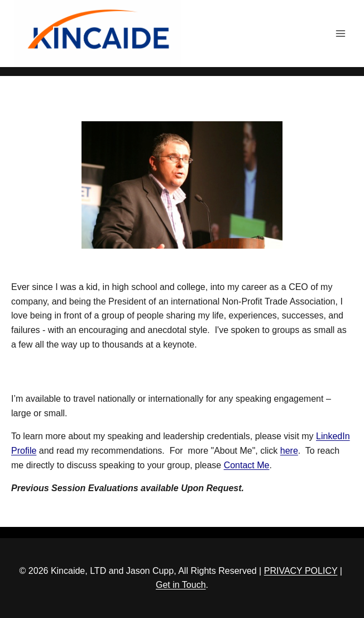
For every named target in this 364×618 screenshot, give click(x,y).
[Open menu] (340, 33)
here (289, 451)
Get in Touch (181, 585)
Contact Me (247, 465)
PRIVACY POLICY (301, 571)
